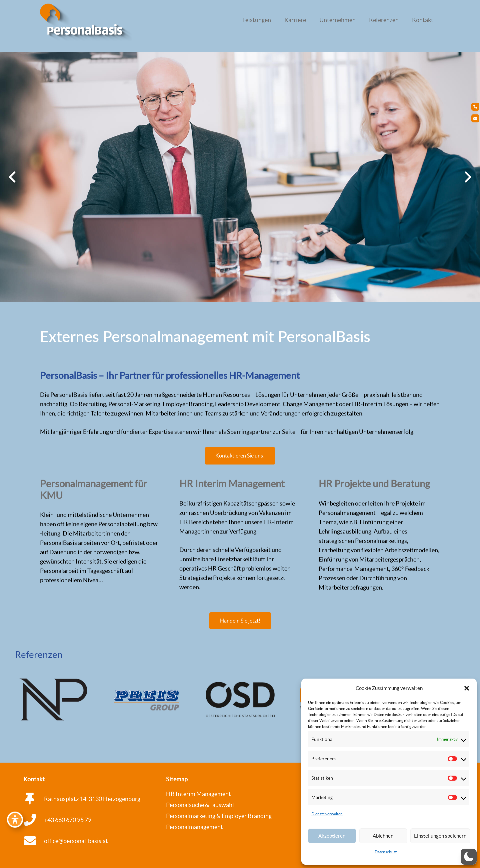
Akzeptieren (332, 836)
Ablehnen (383, 836)
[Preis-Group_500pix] (147, 699)
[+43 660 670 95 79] (34, 820)
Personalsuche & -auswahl (200, 805)
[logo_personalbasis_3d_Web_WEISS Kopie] (86, 23)
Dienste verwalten (327, 814)
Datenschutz (386, 852)
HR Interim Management (198, 794)
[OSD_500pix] (240, 699)
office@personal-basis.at (76, 841)
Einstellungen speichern (440, 836)
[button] (467, 688)
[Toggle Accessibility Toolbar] (15, 820)
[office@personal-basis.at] (34, 841)
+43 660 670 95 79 (68, 820)
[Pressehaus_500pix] (53, 699)
